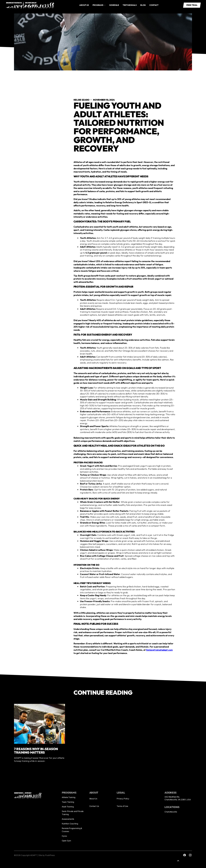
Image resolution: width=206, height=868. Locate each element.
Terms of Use (122, 806)
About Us (93, 799)
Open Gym (66, 841)
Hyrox (64, 836)
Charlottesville (171, 812)
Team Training (68, 802)
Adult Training (68, 807)
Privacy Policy (123, 799)
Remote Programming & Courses (72, 830)
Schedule (114, 5)
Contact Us (94, 806)
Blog (143, 5)
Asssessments (68, 819)
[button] (99, 5)
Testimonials (130, 5)
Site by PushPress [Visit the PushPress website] (47, 855)
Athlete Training (69, 797)
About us (84, 5)
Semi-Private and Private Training (73, 813)
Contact (154, 5)
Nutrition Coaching (70, 824)
